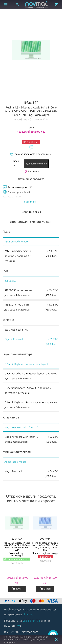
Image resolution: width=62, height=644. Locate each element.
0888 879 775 (31, 621)
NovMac (28, 614)
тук (18, 626)
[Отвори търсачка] (17, 4)
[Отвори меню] (6, 4)
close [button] (56, 640)
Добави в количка (36, 164)
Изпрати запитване (31, 212)
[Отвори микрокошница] (56, 4)
